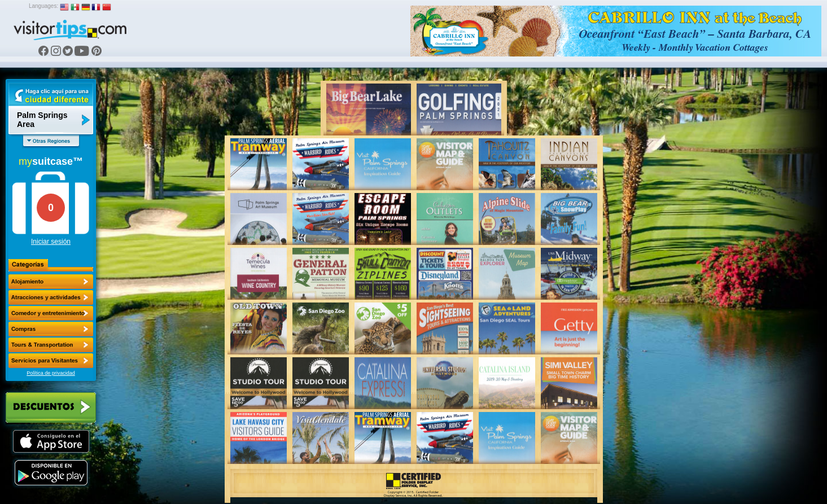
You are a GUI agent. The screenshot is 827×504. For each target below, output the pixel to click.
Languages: (43, 6)
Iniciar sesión (51, 242)
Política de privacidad (51, 373)
